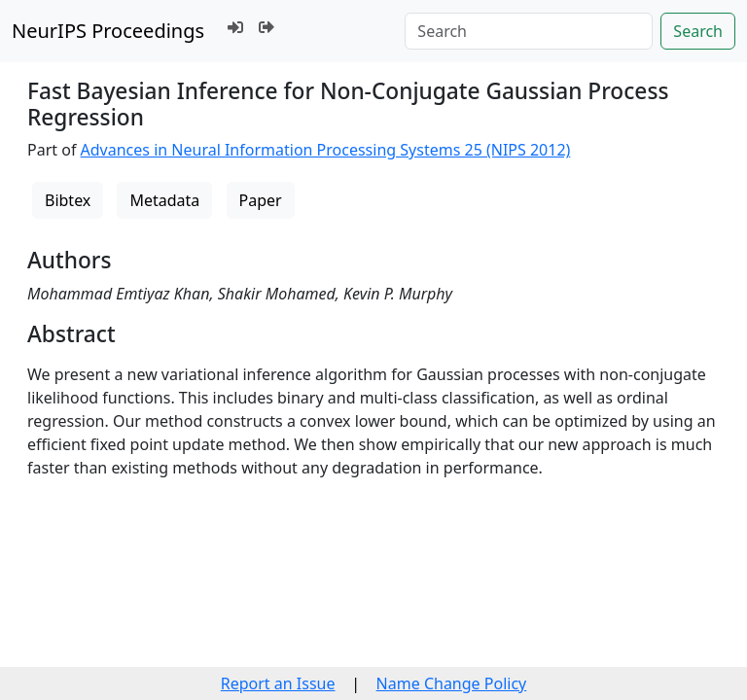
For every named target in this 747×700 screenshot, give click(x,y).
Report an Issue (278, 683)
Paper (261, 200)
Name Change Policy (452, 683)
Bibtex (68, 200)
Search (698, 31)
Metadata (164, 200)
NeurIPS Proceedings (108, 31)
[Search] (529, 31)
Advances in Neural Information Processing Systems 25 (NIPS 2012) (326, 150)
